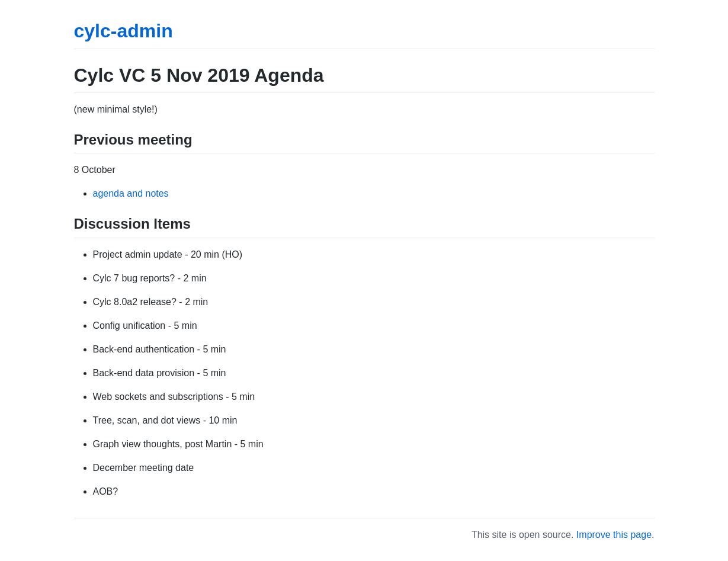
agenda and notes (131, 193)
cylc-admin (124, 31)
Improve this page (614, 535)
